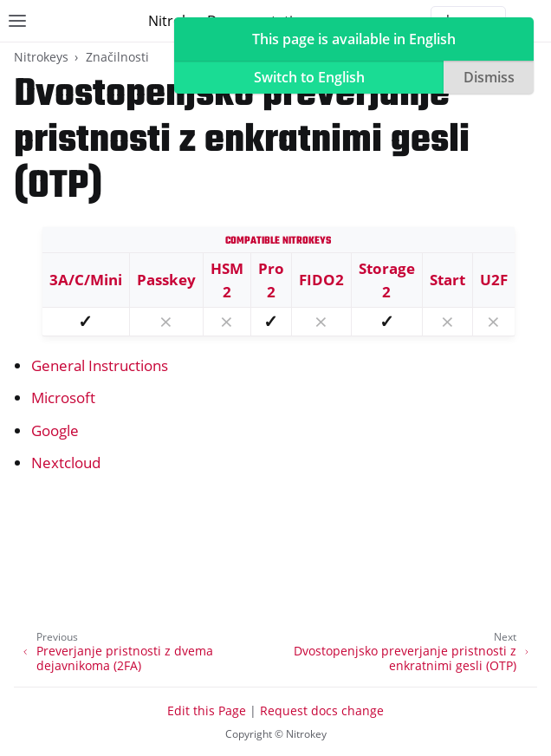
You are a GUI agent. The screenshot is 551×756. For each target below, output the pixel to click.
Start (447, 280)
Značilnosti (117, 57)
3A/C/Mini (86, 280)
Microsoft (63, 398)
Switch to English (309, 77)
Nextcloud (66, 463)
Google (55, 430)
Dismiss (489, 77)
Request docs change (322, 710)
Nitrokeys (41, 57)
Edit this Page (207, 710)
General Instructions (100, 365)
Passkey (166, 280)
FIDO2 (321, 280)
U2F (494, 280)
